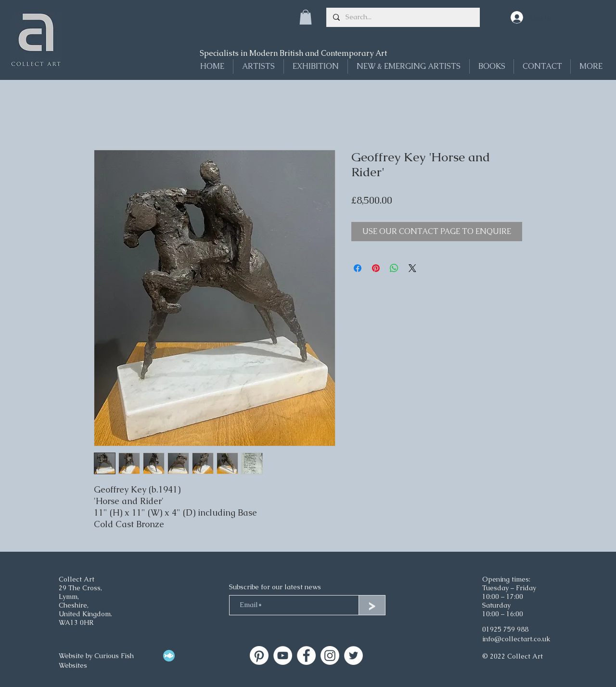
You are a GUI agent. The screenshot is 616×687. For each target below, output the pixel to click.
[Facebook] (306, 655)
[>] (372, 605)
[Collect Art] (259, 655)
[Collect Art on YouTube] (283, 655)
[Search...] (403, 17)
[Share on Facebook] (358, 268)
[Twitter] (353, 655)
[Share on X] (412, 268)
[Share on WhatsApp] (394, 268)
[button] (306, 17)
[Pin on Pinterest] (376, 268)
